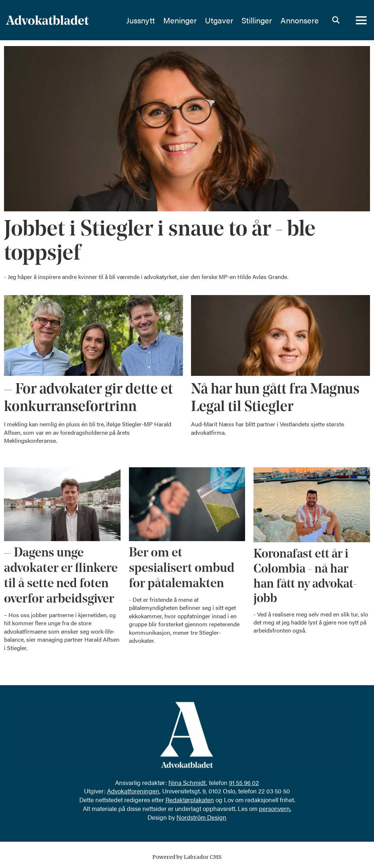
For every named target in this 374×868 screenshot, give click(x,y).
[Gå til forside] (47, 20)
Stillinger (257, 20)
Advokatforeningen (133, 791)
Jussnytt (141, 20)
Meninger (180, 20)
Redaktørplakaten (190, 800)
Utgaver (219, 20)
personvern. (275, 808)
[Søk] (336, 20)
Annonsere (300, 20)
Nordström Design (201, 817)
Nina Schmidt (187, 782)
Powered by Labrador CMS (187, 857)
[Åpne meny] (361, 20)
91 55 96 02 (244, 782)
